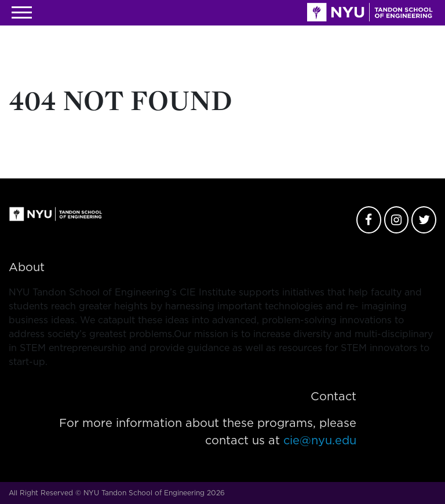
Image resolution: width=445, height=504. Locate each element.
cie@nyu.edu (320, 441)
